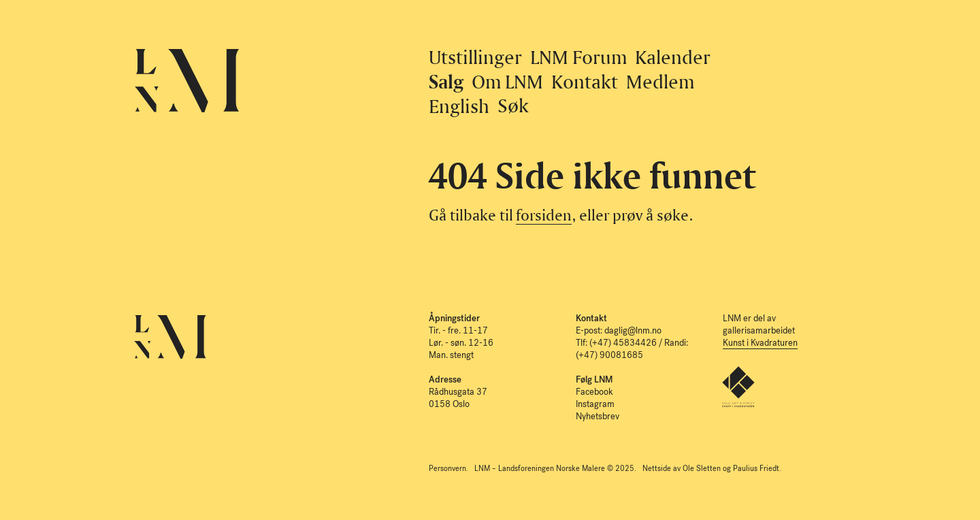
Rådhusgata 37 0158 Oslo (458, 392)
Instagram (595, 404)
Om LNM (508, 81)
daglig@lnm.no (633, 330)
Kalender (673, 57)
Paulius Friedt (756, 469)
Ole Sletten (702, 469)
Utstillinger (475, 57)
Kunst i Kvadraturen (760, 343)
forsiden (544, 215)
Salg (446, 81)
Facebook (594, 392)
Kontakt (585, 81)
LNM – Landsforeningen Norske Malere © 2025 (554, 469)
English (459, 106)
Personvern (447, 469)
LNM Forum (579, 57)
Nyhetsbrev (598, 416)
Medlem (660, 81)
